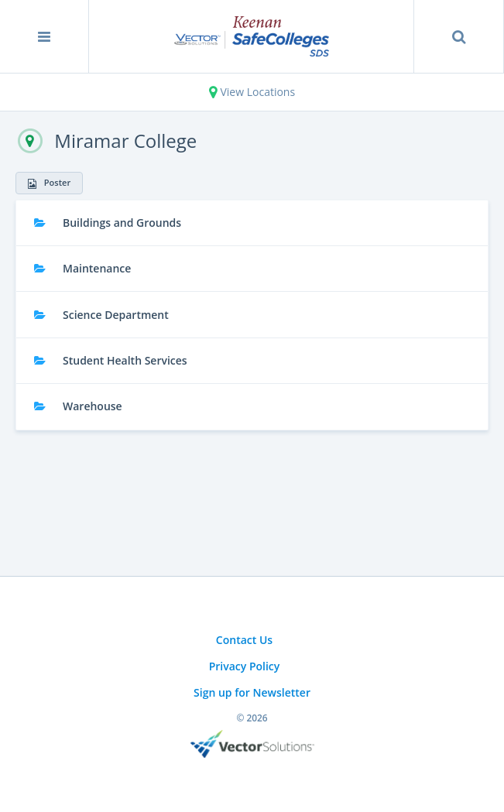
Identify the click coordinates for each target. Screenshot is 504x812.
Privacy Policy (245, 666)
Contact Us (244, 640)
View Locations (252, 92)
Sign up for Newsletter (252, 692)
